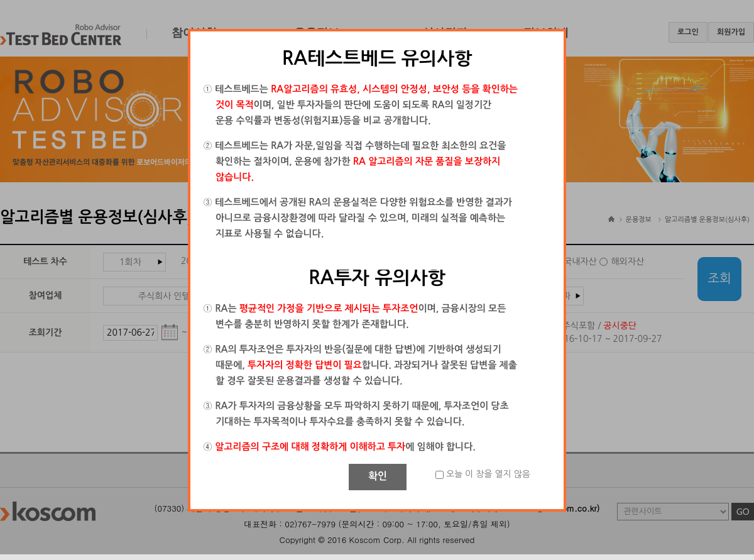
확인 (378, 476)
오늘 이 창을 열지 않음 (488, 474)
